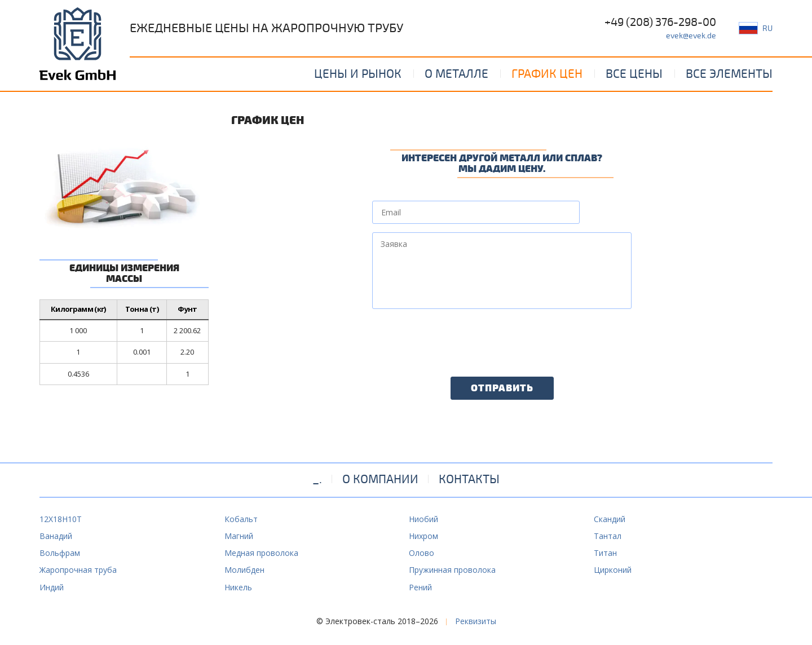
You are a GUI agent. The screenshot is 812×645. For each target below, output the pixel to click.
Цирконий (613, 570)
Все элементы (729, 74)
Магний (239, 536)
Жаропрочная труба (78, 570)
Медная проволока (261, 553)
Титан (605, 553)
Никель (238, 587)
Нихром (423, 536)
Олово (422, 553)
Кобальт (241, 519)
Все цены (634, 74)
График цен (547, 74)
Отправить (502, 388)
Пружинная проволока (452, 570)
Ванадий (56, 536)
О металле (456, 74)
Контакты (469, 479)
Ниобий (423, 519)
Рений (420, 587)
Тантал (608, 536)
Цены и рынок (358, 74)
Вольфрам (60, 553)
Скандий (610, 519)
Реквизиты (476, 621)
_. (317, 479)
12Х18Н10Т (61, 519)
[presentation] (458, 339)
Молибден (244, 570)
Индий (52, 587)
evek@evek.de (691, 36)
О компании (380, 479)
